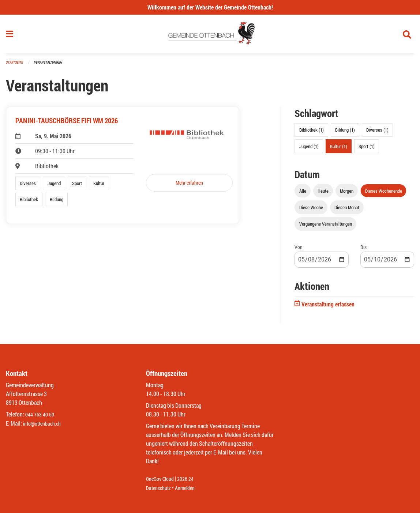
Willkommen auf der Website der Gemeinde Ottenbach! (210, 7)
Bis (363, 250)
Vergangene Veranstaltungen (326, 227)
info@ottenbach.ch (45, 424)
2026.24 (191, 479)
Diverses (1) (377, 133)
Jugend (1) (309, 149)
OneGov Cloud (162, 479)
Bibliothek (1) (312, 133)
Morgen (347, 194)
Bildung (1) (345, 133)
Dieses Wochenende (384, 194)
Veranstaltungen (51, 66)
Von (299, 250)
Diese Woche (311, 210)
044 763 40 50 (42, 415)
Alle (303, 194)
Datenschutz (160, 488)
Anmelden (190, 488)
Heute (323, 194)
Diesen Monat (347, 210)
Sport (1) (367, 149)
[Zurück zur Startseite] (210, 36)
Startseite (15, 66)
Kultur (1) (339, 149)
